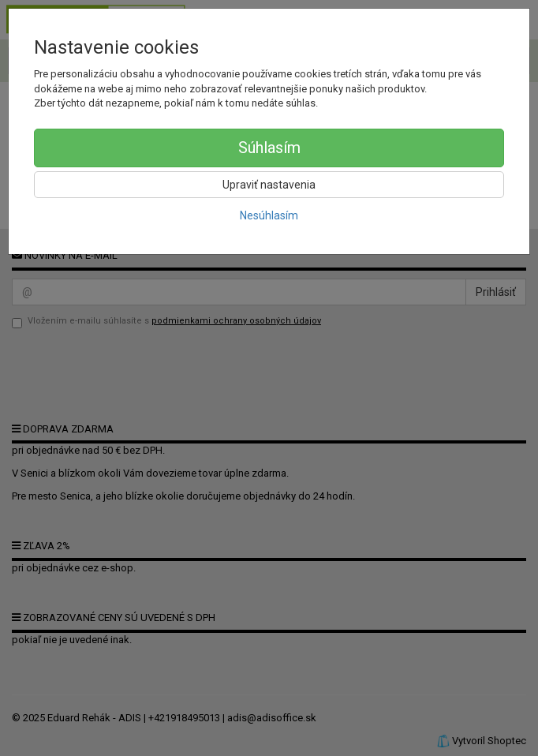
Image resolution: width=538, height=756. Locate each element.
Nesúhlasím (269, 215)
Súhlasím (269, 148)
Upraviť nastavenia (269, 185)
